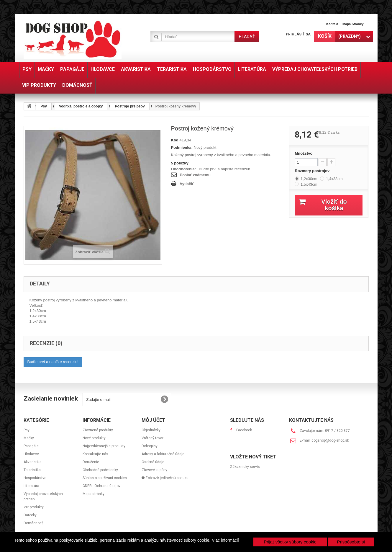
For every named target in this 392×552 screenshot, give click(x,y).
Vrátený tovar (152, 438)
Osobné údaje (153, 462)
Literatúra (31, 486)
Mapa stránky (353, 24)
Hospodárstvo (35, 478)
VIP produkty (34, 507)
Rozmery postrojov (313, 171)
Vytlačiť (187, 184)
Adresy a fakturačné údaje (163, 454)
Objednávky (151, 430)
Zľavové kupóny (154, 470)
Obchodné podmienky (100, 470)
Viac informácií (225, 540)
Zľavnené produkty (98, 430)
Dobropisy (150, 446)
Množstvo (304, 153)
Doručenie (91, 462)
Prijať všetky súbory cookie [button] (290, 542)
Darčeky (30, 515)
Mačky (29, 438)
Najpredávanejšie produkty (104, 446)
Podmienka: (182, 147)
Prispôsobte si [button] (351, 542)
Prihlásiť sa (298, 34)
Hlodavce (31, 454)
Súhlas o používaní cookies (105, 478)
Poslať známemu (195, 175)
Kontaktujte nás (95, 454)
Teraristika (32, 470)
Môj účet (153, 420)
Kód (175, 140)
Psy (27, 430)
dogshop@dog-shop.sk (330, 440)
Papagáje (31, 446)
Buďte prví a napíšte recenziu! (224, 169)
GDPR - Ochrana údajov (101, 486)
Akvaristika (33, 462)
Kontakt (332, 24)
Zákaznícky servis (245, 467)
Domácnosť (33, 523)
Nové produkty (94, 438)
